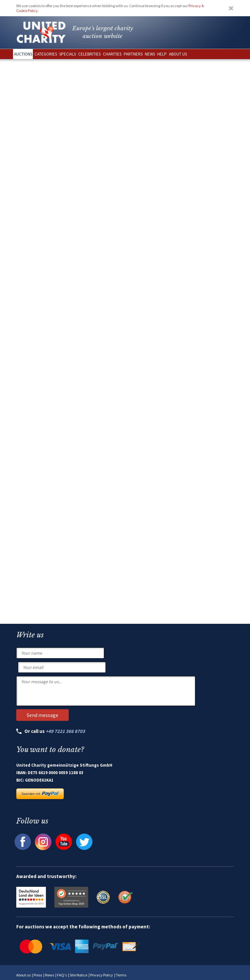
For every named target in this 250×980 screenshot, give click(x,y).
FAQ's (62, 975)
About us (23, 975)
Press (38, 975)
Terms (121, 975)
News (49, 975)
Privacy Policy (102, 975)
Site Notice (78, 975)
